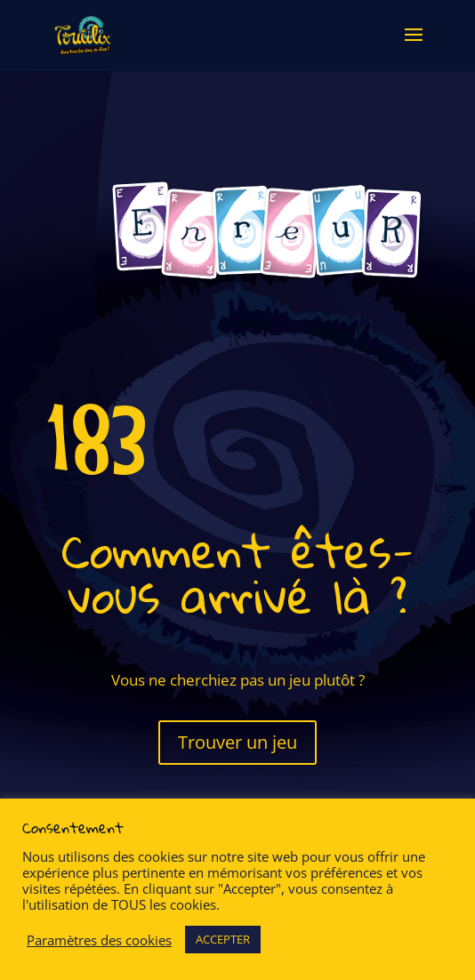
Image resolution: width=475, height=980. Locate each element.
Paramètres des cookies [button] (99, 940)
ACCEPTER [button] (223, 939)
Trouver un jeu (237, 742)
